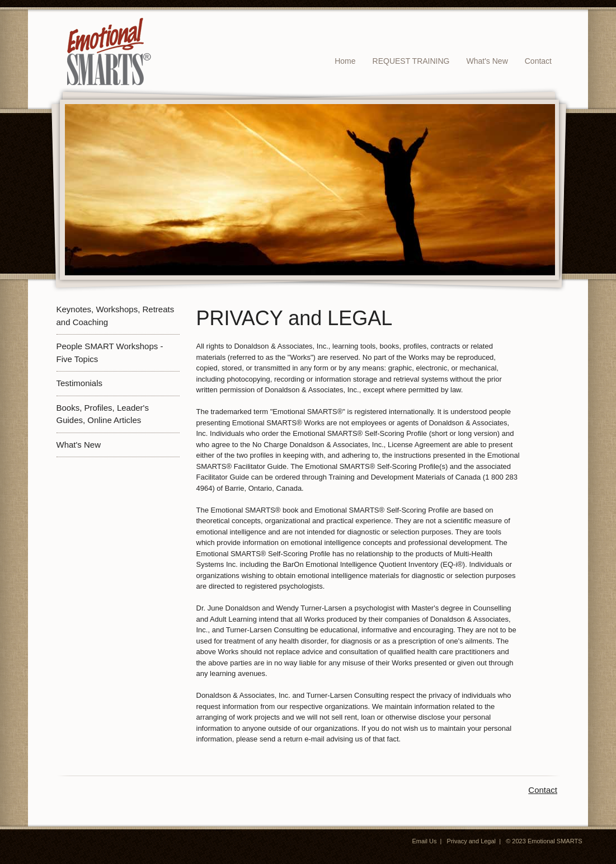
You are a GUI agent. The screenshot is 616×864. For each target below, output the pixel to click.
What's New (487, 61)
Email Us (424, 841)
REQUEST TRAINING (411, 61)
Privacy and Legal (471, 841)
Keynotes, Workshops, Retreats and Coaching (116, 316)
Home (345, 61)
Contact (538, 61)
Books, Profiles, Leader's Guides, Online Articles (103, 414)
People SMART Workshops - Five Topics (110, 353)
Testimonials (80, 383)
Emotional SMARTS (555, 841)
